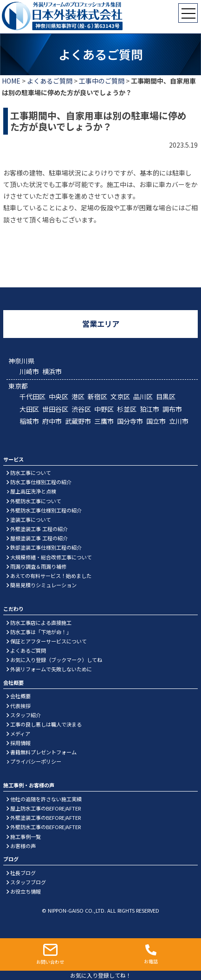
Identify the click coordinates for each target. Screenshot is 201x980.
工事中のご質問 (102, 81)
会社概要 (20, 696)
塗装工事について (31, 519)
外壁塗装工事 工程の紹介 (39, 529)
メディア (20, 733)
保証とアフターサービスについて (49, 641)
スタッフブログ (28, 882)
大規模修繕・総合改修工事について (51, 557)
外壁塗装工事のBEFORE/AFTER (45, 818)
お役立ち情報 (26, 891)
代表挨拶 (20, 706)
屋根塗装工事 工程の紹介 (39, 538)
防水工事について (31, 473)
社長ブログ (23, 873)
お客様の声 (23, 846)
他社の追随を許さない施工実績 (46, 799)
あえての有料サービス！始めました (51, 576)
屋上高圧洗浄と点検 (33, 491)
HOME (11, 81)
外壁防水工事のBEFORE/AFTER (45, 827)
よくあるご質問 (50, 81)
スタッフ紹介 (26, 715)
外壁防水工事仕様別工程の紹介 (46, 510)
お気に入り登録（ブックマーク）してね (56, 660)
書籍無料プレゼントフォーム (43, 752)
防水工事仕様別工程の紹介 (41, 482)
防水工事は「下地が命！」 (41, 632)
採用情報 (20, 743)
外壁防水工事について (36, 501)
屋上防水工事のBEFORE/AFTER (45, 808)
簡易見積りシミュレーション (43, 585)
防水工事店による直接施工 (41, 623)
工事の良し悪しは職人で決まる (46, 724)
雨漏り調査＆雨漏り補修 (38, 566)
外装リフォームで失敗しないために (51, 669)
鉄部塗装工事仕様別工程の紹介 (46, 547)
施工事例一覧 (26, 837)
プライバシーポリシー (36, 761)
